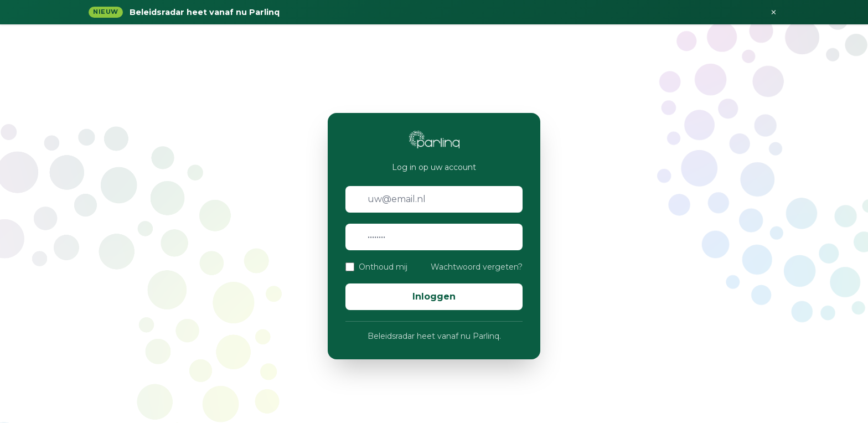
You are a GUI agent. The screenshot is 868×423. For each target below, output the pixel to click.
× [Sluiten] (774, 12)
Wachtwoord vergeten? (477, 267)
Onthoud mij (383, 267)
